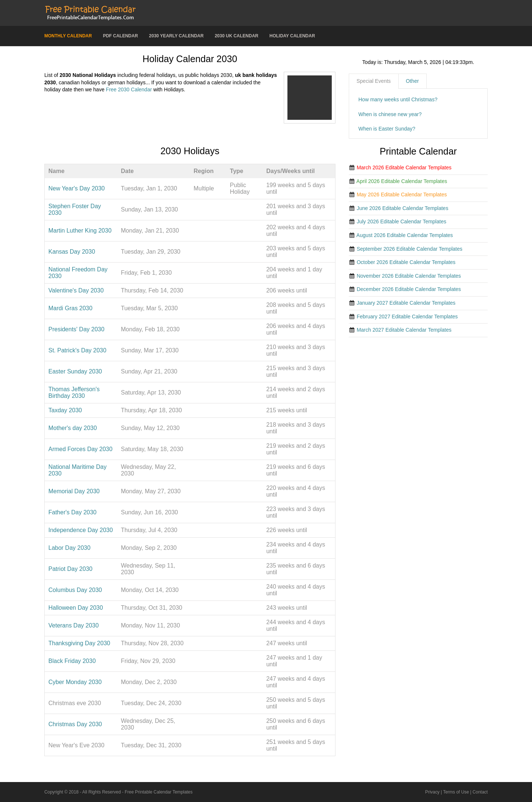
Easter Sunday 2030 (75, 371)
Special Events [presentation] (374, 81)
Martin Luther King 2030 (80, 231)
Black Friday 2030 (72, 661)
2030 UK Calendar (236, 36)
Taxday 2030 (65, 410)
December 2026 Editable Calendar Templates (409, 289)
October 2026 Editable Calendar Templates (406, 262)
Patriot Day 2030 (70, 569)
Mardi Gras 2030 (70, 308)
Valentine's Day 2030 (76, 290)
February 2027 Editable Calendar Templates (407, 317)
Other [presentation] (412, 81)
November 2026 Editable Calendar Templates (409, 276)
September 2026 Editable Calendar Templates (409, 249)
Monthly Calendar (68, 36)
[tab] (374, 81)
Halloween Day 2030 (76, 608)
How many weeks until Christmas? (398, 99)
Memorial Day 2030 (74, 491)
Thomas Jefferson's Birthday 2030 (74, 392)
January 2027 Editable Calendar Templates (406, 303)
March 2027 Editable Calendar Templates (404, 330)
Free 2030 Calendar (129, 89)
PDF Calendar (121, 36)
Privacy (432, 792)
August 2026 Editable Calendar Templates (405, 235)
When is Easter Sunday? (387, 129)
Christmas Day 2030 (75, 724)
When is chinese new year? (390, 114)
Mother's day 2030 (73, 428)
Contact (480, 792)
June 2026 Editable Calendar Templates (402, 208)
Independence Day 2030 (81, 530)
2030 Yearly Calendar (176, 36)
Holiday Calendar (292, 36)
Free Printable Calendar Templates (159, 792)
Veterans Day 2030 (74, 625)
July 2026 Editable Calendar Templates (401, 221)
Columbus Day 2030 (75, 590)
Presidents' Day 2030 (76, 329)
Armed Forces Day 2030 (80, 449)
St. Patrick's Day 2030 (77, 350)
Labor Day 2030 (69, 548)
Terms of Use (456, 792)
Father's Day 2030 (72, 512)
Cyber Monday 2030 (75, 682)
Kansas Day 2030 (72, 252)
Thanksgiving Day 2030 (79, 643)
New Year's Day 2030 (76, 188)
